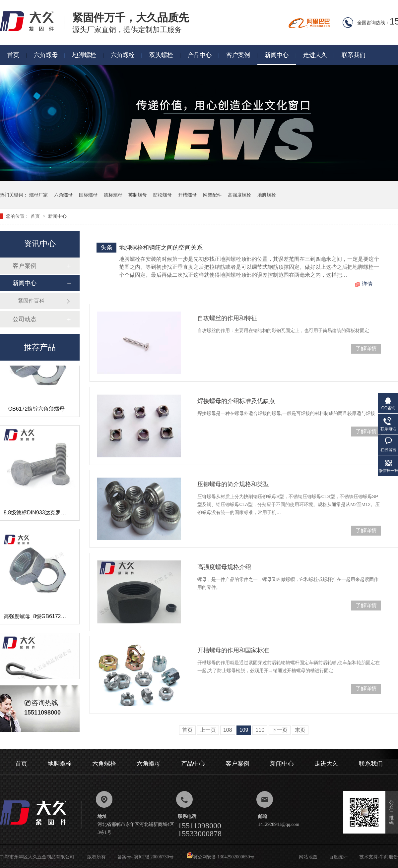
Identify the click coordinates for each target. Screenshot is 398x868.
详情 (367, 284)
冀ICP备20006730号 (154, 857)
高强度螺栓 (239, 195)
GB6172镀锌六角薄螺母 (37, 413)
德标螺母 (113, 195)
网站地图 (308, 857)
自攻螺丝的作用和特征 (227, 318)
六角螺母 (46, 55)
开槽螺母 (187, 195)
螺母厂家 (38, 195)
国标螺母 (88, 195)
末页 (300, 730)
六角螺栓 (123, 55)
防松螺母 (163, 195)
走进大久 (315, 55)
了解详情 (366, 348)
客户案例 (238, 55)
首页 (13, 55)
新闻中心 (277, 55)
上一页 (208, 730)
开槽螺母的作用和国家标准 (233, 650)
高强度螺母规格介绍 (224, 567)
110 (260, 730)
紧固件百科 (31, 301)
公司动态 (25, 319)
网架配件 (212, 195)
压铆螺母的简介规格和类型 (233, 484)
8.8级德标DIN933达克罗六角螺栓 (43, 517)
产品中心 (200, 55)
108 (228, 730)
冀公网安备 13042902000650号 (221, 857)
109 (244, 730)
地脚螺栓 (84, 55)
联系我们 (354, 55)
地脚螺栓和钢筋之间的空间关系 (161, 248)
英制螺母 (138, 195)
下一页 (280, 730)
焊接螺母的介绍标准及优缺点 (236, 401)
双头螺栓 (161, 55)
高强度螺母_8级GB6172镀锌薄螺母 (46, 620)
